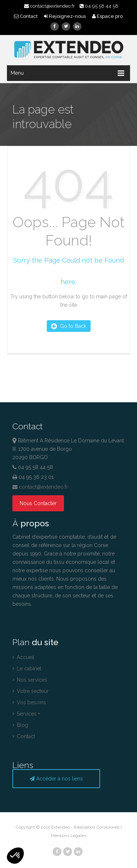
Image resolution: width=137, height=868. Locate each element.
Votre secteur (31, 691)
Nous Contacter (38, 503)
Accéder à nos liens (56, 779)
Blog (20, 725)
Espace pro (107, 16)
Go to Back (69, 326)
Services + (26, 714)
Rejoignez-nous (65, 16)
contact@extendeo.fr (50, 6)
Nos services (30, 680)
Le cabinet (27, 669)
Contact (26, 16)
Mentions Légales (68, 836)
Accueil (23, 657)
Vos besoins (29, 702)
